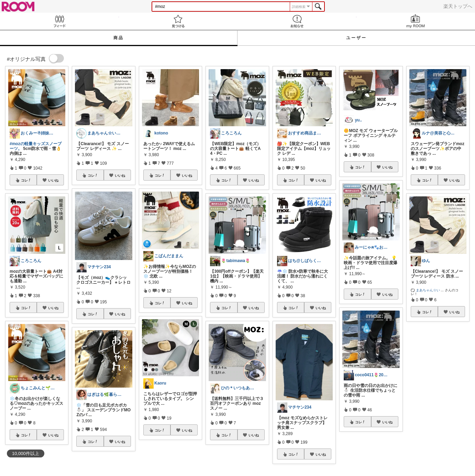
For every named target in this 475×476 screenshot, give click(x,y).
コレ (26, 180)
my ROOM (416, 21)
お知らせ (297, 21)
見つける (178, 21)
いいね (53, 180)
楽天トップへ (458, 6)
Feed (59, 21)
